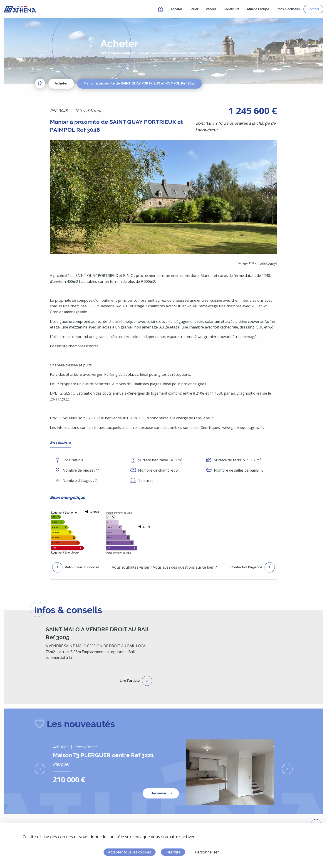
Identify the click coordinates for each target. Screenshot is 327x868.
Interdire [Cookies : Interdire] (173, 852)
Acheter (61, 83)
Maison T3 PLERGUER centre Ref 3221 (103, 755)
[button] (60, 197)
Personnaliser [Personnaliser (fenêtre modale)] (207, 852)
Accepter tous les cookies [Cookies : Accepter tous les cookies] (130, 852)
